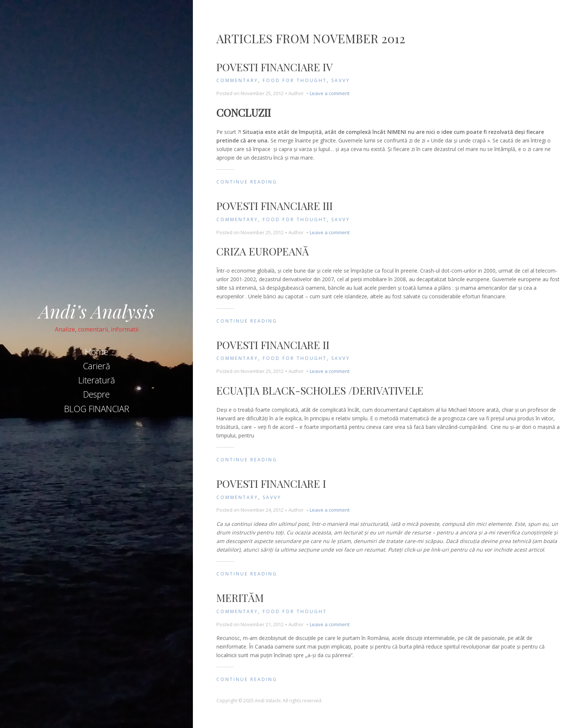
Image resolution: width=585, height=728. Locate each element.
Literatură (97, 380)
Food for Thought (295, 80)
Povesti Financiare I (271, 484)
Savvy (341, 80)
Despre (96, 394)
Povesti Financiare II (273, 345)
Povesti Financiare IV (275, 67)
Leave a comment (330, 93)
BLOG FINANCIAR (97, 409)
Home (97, 352)
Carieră (96, 366)
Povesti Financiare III (275, 206)
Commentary (237, 80)
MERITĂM (240, 598)
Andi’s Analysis (97, 311)
